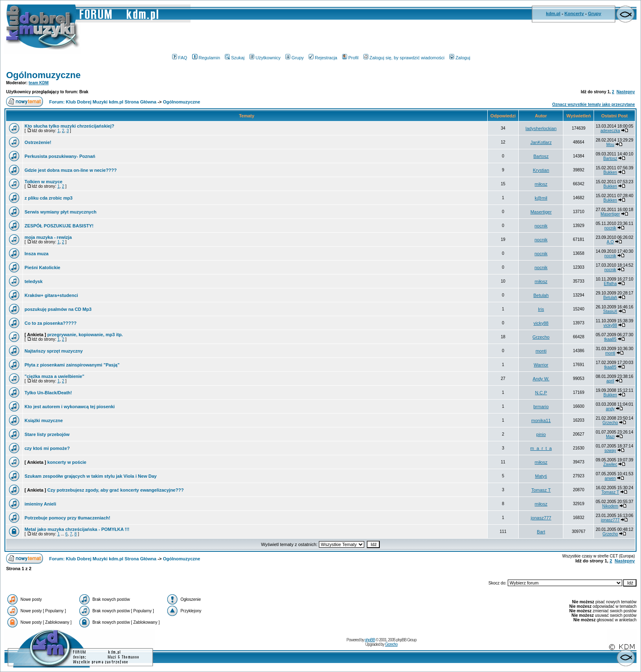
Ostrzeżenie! (38, 142)
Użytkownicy (265, 58)
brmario (541, 407)
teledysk (34, 281)
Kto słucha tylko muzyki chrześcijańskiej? (69, 126)
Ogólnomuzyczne (43, 75)
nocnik (541, 226)
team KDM (39, 83)
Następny (626, 92)
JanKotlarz (541, 142)
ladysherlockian (541, 128)
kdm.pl (553, 13)
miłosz (541, 184)
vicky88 (541, 323)
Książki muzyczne (44, 420)
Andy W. (541, 379)
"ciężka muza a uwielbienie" (54, 376)
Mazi (610, 437)
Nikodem (610, 506)
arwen (610, 478)
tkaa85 (610, 339)
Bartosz (541, 156)
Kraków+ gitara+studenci (51, 295)
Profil (350, 58)
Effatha (610, 284)
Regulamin (206, 58)
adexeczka (610, 131)
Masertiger (541, 212)
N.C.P (541, 393)
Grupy (594, 13)
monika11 (541, 420)
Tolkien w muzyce (44, 182)
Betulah (541, 295)
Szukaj (235, 58)
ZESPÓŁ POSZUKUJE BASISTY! (59, 226)
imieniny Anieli (40, 504)
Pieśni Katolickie (42, 267)
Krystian (541, 170)
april (610, 381)
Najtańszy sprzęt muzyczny (54, 351)
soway (610, 451)
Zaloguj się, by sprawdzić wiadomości (404, 58)
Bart (541, 532)
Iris (541, 309)
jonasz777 (541, 518)
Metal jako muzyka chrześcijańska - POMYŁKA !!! (77, 529)
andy (610, 409)
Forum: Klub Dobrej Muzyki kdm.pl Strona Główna (103, 102)
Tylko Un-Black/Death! (48, 393)
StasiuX (610, 311)
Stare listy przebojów (47, 434)
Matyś (541, 476)
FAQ (180, 58)
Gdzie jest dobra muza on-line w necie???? (71, 170)
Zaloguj (460, 58)
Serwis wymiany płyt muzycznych (61, 212)
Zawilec (610, 464)
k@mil (541, 198)
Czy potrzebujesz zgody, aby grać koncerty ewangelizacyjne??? (116, 490)
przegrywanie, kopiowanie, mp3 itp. (85, 335)
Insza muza (37, 254)
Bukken (610, 172)
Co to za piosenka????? (50, 323)
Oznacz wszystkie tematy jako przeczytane (594, 105)
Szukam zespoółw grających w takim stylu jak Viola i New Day (91, 476)
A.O (610, 242)
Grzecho (541, 337)
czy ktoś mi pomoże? (47, 448)
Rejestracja (323, 58)
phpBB (370, 640)
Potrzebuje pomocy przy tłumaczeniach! (67, 518)
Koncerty (574, 13)
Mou (610, 145)
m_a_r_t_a (541, 448)
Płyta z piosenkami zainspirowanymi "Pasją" (72, 365)
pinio (541, 434)
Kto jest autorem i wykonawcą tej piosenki (70, 407)
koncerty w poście (67, 462)
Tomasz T (541, 490)
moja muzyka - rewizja (48, 237)
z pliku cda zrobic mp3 (48, 198)
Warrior (541, 365)
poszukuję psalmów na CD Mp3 (58, 309)
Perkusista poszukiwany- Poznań (60, 156)
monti (541, 351)
